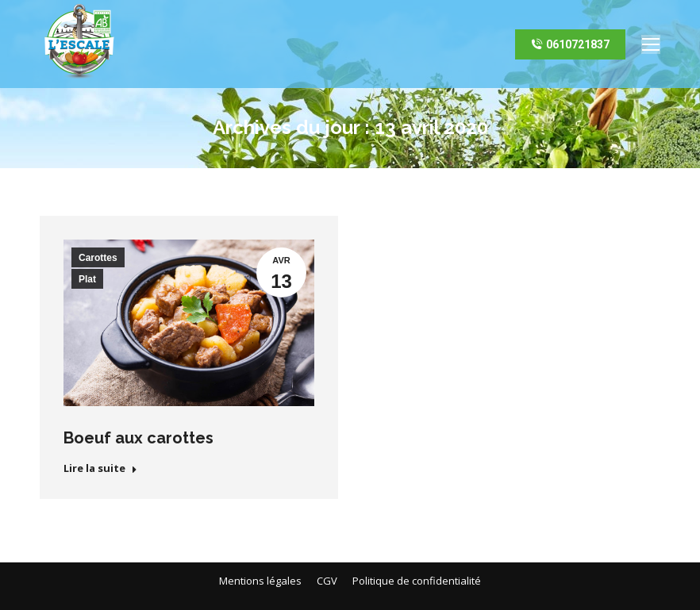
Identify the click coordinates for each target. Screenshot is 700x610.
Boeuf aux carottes (138, 438)
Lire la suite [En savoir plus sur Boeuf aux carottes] (100, 468)
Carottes (98, 258)
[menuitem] (260, 581)
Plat (87, 279)
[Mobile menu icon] (651, 44)
